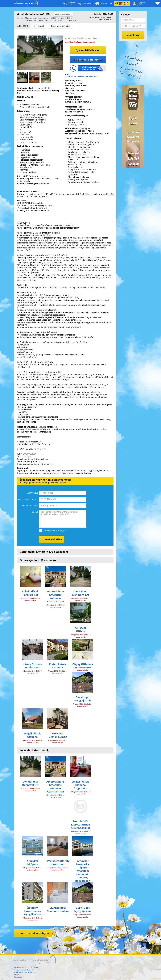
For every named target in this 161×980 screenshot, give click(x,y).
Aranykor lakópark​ (33, 863)
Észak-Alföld (43, 18)
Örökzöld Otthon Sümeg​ (58, 735)
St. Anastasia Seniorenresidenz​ (58, 909)
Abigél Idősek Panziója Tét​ (30, 593)
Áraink (17, 975)
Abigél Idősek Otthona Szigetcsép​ (80, 785)
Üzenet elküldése (52, 539)
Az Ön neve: (33, 493)
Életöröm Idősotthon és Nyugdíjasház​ (32, 911)
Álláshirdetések (85, 4)
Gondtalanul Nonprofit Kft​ (80, 593)
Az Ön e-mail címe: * (29, 506)
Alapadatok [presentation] (22, 26)
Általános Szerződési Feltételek (26, 967)
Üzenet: (35, 512)
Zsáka (70, 18)
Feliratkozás (133, 35)
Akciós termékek (104, 4)
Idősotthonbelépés (138, 3)
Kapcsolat (18, 977)
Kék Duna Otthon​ (81, 629)
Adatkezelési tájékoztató (24, 970)
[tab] (22, 26)
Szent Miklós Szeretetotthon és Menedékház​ (81, 825)
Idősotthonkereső (69, 3)
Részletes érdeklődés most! (88, 60)
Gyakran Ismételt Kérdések (25, 972)
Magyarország (31, 18)
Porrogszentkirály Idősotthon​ (58, 863)
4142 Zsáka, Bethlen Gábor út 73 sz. (82, 77)
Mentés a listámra (64, 15)
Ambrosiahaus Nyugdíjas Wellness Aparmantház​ (55, 596)
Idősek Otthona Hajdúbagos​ (32, 666)
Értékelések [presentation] (39, 26)
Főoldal (26, 3)
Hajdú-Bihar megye (58, 18)
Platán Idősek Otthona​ (58, 666)
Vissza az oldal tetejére (33, 933)
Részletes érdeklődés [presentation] (60, 26)
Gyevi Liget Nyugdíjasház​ (83, 699)
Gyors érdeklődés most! (88, 50)
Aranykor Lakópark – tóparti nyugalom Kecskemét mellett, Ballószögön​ (83, 871)
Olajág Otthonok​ (83, 664)
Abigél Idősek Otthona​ (32, 735)
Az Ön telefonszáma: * (28, 499)
